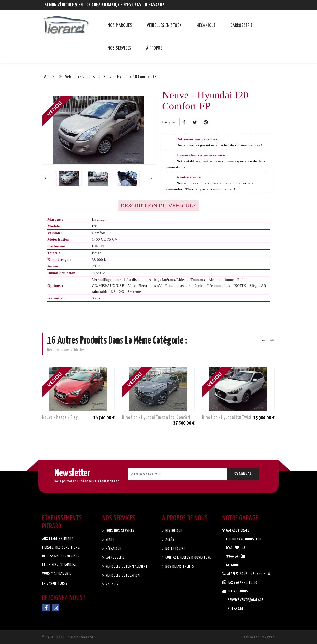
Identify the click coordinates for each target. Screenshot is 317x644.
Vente (109, 540)
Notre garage (240, 518)
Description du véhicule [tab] (159, 206)
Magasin (112, 584)
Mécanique (206, 26)
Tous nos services (119, 531)
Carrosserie (242, 26)
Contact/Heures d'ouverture (188, 558)
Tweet (195, 122)
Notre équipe (175, 549)
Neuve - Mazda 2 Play (60, 418)
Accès (169, 540)
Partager (184, 122)
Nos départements (179, 567)
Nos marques (120, 26)
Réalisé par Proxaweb (258, 637)
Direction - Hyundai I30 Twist (227, 418)
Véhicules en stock (164, 26)
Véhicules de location (122, 575)
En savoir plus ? (55, 583)
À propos (154, 48)
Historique (173, 531)
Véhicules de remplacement (126, 567)
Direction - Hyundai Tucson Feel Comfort (156, 418)
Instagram (56, 608)
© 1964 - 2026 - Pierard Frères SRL (69, 637)
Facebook (46, 608)
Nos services (119, 48)
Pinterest (205, 122)
